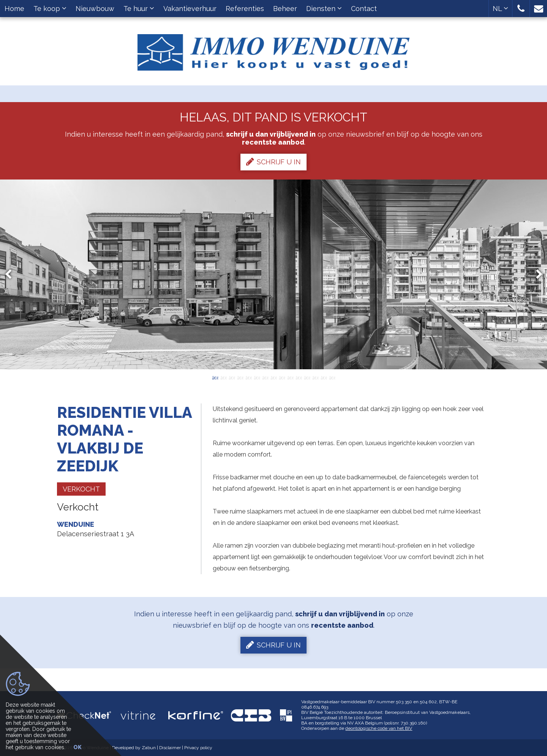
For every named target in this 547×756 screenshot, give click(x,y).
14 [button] (324, 377)
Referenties (245, 9)
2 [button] (223, 377)
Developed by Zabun (134, 748)
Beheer (285, 9)
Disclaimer (170, 748)
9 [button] (282, 377)
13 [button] (315, 377)
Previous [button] (12, 275)
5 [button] (248, 377)
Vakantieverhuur (190, 9)
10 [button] (290, 377)
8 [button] (273, 377)
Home (14, 9)
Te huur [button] (139, 9)
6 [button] (257, 377)
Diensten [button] (324, 9)
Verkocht (81, 489)
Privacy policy (198, 748)
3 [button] (232, 377)
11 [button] (299, 377)
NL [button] (500, 9)
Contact (364, 9)
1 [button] (215, 377)
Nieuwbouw (95, 9)
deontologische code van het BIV (379, 728)
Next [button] (536, 275)
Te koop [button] (50, 9)
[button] (521, 9)
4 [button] (240, 377)
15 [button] (332, 377)
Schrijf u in (273, 162)
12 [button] (307, 377)
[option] (274, 274)
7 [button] (265, 377)
